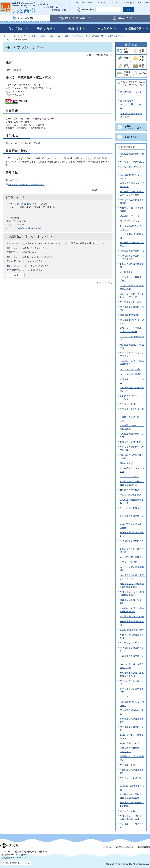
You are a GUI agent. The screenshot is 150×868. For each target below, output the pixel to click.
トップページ (13, 36)
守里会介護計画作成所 (131, 495)
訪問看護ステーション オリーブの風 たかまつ (132, 104)
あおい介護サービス (130, 743)
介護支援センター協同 (131, 442)
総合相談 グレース (130, 216)
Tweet (95, 190)
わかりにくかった (38, 261)
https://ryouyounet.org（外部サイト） (26, 184)
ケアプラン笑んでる (130, 643)
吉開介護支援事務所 (130, 315)
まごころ (124, 697)
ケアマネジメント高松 (131, 302)
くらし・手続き (47, 36)
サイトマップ (144, 2)
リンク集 (107, 847)
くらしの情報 (29, 36)
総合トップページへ (85, 2)
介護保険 (77, 36)
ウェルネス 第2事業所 (131, 374)
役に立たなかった (32, 252)
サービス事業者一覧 (94, 36)
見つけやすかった (17, 270)
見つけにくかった (38, 270)
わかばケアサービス (130, 490)
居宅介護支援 (114, 36)
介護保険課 (25, 204)
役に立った (14, 252)
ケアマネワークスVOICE (132, 162)
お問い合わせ (144, 847)
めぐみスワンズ (127, 811)
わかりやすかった (17, 261)
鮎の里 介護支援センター (132, 630)
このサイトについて (124, 847)
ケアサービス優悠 (129, 562)
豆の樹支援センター (130, 272)
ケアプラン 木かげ (130, 476)
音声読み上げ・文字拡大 (109, 2)
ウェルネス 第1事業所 (131, 369)
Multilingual (129, 2)
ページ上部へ (106, 283)
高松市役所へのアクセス (17, 863)
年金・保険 (63, 36)
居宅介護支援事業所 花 (132, 251)
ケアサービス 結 (128, 404)
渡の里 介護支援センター (132, 616)
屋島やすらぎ (126, 463)
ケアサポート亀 (127, 765)
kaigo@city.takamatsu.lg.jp (29, 228)
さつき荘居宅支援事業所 (132, 557)
